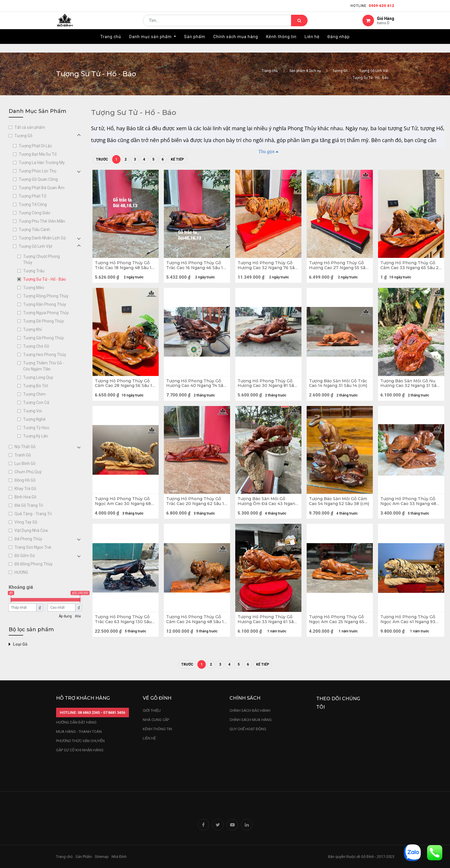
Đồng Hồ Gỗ (25, 480)
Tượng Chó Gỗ (36, 346)
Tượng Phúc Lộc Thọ (38, 171)
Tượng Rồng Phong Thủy (46, 296)
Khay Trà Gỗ (25, 489)
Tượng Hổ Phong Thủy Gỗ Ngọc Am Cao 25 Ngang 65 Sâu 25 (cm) (339, 634)
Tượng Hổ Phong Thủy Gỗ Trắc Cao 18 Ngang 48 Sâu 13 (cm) (124, 267)
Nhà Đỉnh (120, 857)
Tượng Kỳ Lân (36, 436)
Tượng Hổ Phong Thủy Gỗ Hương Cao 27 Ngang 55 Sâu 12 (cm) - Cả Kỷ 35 (338, 267)
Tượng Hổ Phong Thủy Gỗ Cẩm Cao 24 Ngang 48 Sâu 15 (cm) (196, 634)
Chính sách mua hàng (251, 720)
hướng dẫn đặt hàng (76, 723)
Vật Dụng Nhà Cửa (31, 530)
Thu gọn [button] (266, 151)
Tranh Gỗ (23, 455)
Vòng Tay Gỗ (26, 522)
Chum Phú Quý (28, 472)
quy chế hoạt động (248, 729)
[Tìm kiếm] (299, 25)
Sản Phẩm (84, 857)
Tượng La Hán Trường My (42, 163)
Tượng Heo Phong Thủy (45, 355)
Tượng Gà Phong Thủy (43, 338)
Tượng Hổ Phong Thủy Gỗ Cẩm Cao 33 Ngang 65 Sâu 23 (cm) (410, 267)
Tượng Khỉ (32, 329)
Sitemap (102, 857)
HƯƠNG (21, 572)
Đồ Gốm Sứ (25, 556)
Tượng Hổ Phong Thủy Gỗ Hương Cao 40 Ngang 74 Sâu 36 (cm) (196, 390)
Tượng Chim (34, 394)
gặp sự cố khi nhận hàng (80, 750)
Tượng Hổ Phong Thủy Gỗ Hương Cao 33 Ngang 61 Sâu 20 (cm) (267, 634)
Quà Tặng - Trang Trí (33, 514)
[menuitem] (111, 45)
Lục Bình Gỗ (25, 463)
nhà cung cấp (156, 720)
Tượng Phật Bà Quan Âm (42, 188)
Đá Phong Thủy (28, 539)
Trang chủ (270, 71)
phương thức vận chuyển (80, 741)
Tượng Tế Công (33, 204)
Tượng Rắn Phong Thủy (45, 304)
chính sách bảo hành (250, 710)
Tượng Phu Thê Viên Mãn (42, 221)
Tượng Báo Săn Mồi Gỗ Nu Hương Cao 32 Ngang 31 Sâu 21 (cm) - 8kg (410, 390)
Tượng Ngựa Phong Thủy (46, 313)
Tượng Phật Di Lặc (35, 146)
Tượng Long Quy (38, 377)
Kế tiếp (177, 159)
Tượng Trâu (34, 271)
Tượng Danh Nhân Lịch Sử (42, 238)
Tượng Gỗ (340, 71)
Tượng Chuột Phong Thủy (41, 259)
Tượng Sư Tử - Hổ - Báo (371, 78)
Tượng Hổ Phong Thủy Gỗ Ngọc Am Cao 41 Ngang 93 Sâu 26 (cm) (410, 634)
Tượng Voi (33, 411)
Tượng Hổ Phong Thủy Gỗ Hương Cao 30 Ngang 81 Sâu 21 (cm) (267, 390)
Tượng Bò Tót (36, 386)
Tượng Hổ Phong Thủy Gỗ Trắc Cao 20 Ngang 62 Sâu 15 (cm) (196, 511)
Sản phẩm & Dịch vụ (305, 71)
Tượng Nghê (34, 419)
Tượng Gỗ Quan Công (38, 179)
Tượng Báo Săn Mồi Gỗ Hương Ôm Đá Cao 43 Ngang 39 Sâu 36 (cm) (263, 511)
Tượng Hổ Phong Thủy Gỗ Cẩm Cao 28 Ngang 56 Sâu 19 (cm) (124, 390)
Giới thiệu (152, 710)
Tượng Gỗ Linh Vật (374, 71)
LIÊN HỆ (149, 738)
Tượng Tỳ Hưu (36, 428)
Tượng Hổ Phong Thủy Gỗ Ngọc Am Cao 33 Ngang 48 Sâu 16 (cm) (410, 511)
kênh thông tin (157, 729)
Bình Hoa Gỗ (25, 497)
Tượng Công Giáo (35, 213)
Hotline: (372, 6)
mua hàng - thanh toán (79, 732)
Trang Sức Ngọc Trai (33, 547)
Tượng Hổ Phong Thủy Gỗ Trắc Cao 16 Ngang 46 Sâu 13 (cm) (196, 267)
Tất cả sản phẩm (30, 127)
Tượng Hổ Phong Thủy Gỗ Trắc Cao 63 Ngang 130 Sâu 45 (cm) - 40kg (125, 634)
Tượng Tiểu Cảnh (34, 230)
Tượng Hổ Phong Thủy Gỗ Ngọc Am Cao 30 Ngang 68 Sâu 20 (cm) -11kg (125, 511)
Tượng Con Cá (36, 403)
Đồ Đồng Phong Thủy (34, 564)
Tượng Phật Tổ (33, 196)
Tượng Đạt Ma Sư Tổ (38, 154)
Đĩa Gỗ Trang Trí (29, 505)
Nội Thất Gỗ (25, 447)
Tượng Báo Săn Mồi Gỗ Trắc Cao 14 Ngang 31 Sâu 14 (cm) (337, 390)
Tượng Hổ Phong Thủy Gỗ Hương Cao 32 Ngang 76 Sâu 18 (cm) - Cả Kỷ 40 (267, 267)
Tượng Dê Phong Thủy (43, 321)
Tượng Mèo (34, 288)
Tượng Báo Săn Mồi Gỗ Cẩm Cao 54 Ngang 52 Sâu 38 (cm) (338, 511)
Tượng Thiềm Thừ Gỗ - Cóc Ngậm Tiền (44, 366)
